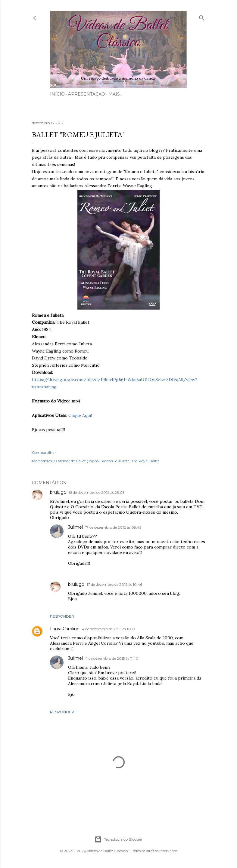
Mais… (115, 94)
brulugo (58, 492)
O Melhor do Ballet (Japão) (77, 461)
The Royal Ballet (145, 461)
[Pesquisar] (202, 17)
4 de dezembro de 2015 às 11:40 (112, 658)
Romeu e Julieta (115, 461)
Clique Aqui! (80, 415)
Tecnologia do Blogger (118, 839)
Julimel (75, 527)
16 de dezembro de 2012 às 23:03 (97, 492)
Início (57, 94)
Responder (62, 616)
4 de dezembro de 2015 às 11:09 (108, 629)
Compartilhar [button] (44, 452)
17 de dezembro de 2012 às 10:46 (114, 584)
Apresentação (87, 94)
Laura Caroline (65, 629)
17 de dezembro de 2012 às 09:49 (113, 527)
